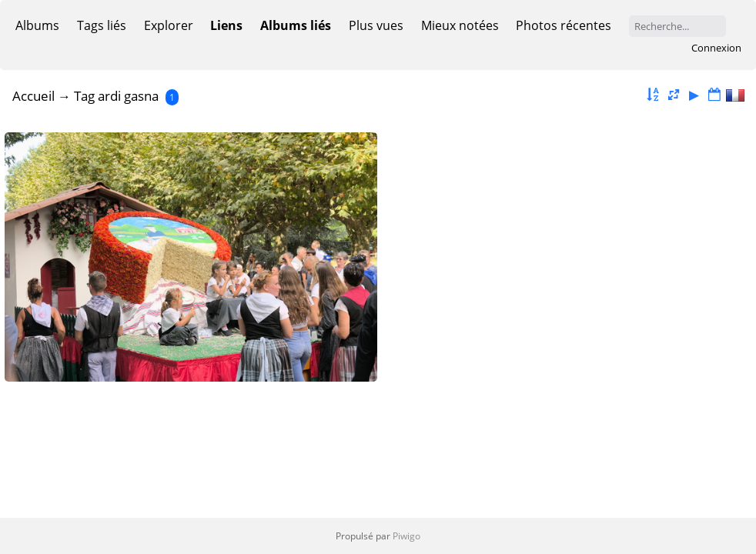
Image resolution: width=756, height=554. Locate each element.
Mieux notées (460, 25)
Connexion (716, 48)
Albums (37, 25)
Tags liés (102, 25)
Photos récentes (564, 25)
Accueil (33, 96)
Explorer (169, 25)
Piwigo (406, 536)
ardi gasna (128, 96)
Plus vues (376, 25)
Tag (84, 96)
